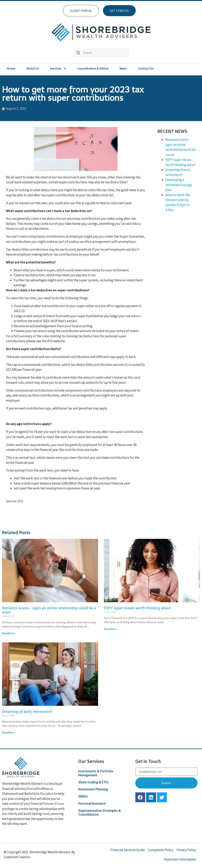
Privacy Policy (186, 850)
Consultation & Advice (93, 68)
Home (11, 68)
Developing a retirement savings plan (179, 185)
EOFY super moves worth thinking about (137, 608)
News (123, 68)
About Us (33, 68)
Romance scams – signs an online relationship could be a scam (49, 610)
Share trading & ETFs (94, 782)
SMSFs (83, 796)
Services (58, 68)
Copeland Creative (17, 857)
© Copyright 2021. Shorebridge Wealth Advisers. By (39, 852)
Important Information (180, 859)
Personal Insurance (92, 803)
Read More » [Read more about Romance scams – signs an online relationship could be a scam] (9, 633)
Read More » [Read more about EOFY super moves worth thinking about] (111, 629)
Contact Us (146, 68)
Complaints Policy (161, 850)
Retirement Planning (93, 789)
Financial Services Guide (128, 850)
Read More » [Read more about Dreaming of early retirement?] (9, 732)
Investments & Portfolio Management (96, 773)
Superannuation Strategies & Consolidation (100, 812)
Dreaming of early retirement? (27, 712)
